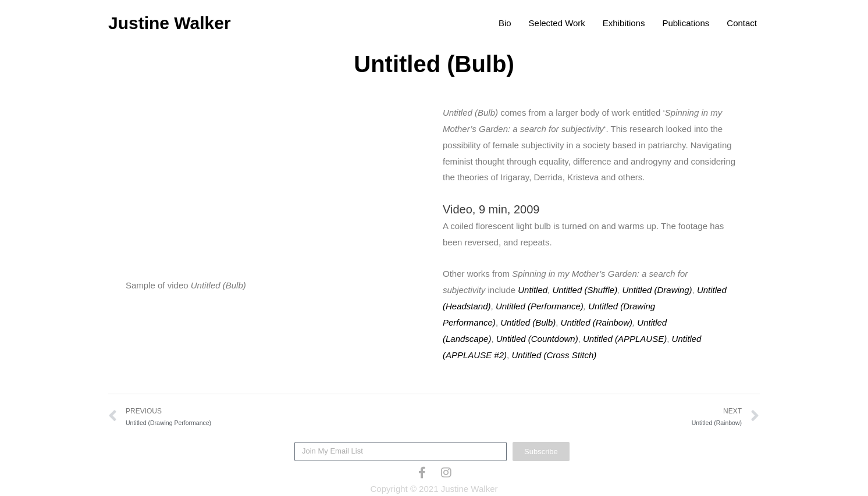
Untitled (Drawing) (657, 290)
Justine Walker (170, 23)
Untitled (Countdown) (537, 339)
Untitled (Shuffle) (585, 290)
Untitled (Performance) (540, 306)
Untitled (533, 290)
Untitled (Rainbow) (597, 322)
